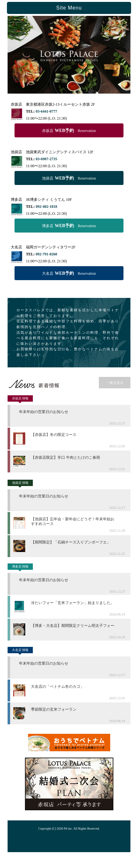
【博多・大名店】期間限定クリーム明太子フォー (73, 626)
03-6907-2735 (46, 159)
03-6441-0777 (46, 111)
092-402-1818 (46, 207)
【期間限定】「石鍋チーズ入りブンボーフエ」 (71, 542)
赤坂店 (69, 131)
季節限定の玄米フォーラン (54, 709)
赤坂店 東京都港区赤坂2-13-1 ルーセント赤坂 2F (53, 104)
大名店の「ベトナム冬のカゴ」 (57, 687)
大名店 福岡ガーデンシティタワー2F (43, 247)
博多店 (69, 226)
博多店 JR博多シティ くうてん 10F (41, 200)
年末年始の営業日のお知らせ (44, 412)
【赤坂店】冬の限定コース (54, 435)
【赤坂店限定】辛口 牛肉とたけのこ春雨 (66, 457)
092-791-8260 (46, 254)
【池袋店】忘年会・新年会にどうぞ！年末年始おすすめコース (73, 521)
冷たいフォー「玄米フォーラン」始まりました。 (73, 603)
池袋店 (69, 178)
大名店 (69, 273)
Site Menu (69, 8)
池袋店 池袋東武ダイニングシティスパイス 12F (52, 152)
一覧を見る (115, 383)
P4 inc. (69, 829)
